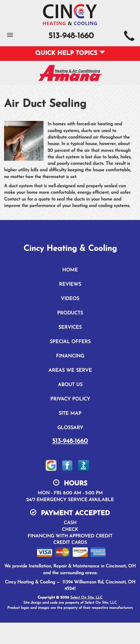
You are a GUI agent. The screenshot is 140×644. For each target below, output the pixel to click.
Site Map (70, 414)
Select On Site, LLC (86, 598)
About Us (70, 385)
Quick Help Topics (70, 53)
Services (70, 328)
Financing (70, 356)
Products (70, 313)
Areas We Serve (70, 371)
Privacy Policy (70, 399)
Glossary (70, 428)
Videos (70, 299)
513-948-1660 (70, 441)
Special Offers (70, 342)
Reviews (70, 285)
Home (70, 270)
